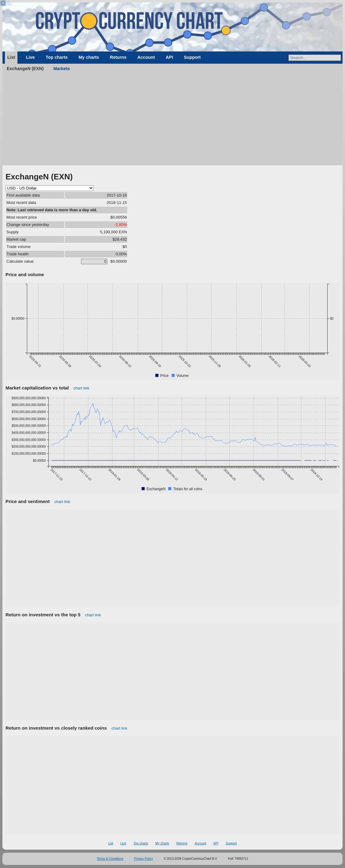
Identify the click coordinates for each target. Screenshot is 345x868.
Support (192, 57)
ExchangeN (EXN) (25, 69)
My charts (89, 57)
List (11, 57)
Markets (61, 69)
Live (30, 57)
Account (146, 57)
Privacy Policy (143, 859)
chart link (81, 388)
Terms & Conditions (110, 859)
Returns (118, 57)
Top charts (57, 57)
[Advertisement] (172, 119)
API (169, 57)
